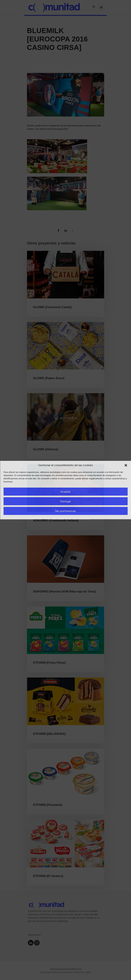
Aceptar (65, 492)
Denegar (65, 501)
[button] (126, 465)
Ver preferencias (65, 511)
